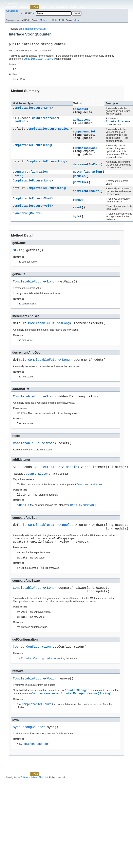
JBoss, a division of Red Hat (35, 805)
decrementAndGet (86, 168)
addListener (83, 121)
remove (78, 204)
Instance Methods (45, 102)
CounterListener (45, 120)
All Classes (12, 11)
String (18, 180)
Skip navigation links (16, 3)
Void (48, 203)
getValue (80, 187)
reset (77, 212)
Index (73, 7)
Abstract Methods (72, 102)
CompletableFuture (28, 110)
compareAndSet (84, 133)
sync (77, 221)
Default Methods (99, 102)
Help (81, 7)
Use (44, 7)
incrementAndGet (86, 195)
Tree (51, 7)
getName (79, 180)
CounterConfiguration (30, 175)
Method (44, 20)
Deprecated (62, 7)
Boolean (64, 131)
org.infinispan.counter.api (32, 29)
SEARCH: (30, 14)
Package (23, 7)
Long (48, 110)
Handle (18, 124)
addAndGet (81, 110)
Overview (11, 7)
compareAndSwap (85, 150)
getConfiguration (87, 175)
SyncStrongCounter (28, 218)
